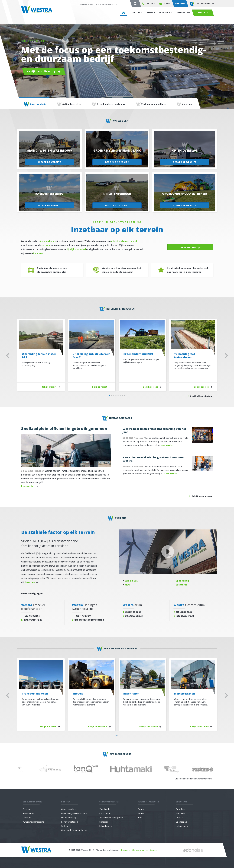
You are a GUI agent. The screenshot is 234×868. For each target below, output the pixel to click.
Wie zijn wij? (132, 581)
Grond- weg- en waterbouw (107, 4)
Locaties (27, 818)
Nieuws (151, 16)
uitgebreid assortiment (124, 241)
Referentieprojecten (148, 802)
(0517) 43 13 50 (81, 616)
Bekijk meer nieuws (202, 496)
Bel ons (148, 4)
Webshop (180, 4)
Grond (141, 813)
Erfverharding (106, 826)
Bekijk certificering (44, 71)
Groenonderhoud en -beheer (75, 830)
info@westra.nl (31, 620)
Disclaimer (126, 850)
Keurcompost (106, 813)
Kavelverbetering (70, 822)
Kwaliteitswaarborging (34, 822)
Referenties (183, 16)
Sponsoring (182, 581)
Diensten (165, 16)
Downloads (181, 809)
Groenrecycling (87, 4)
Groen (141, 809)
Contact (203, 16)
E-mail (165, 4)
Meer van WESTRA (202, 4)
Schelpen (104, 822)
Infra (140, 818)
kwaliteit (38, 253)
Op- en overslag (69, 818)
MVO (127, 585)
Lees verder (28, 486)
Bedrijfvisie (28, 813)
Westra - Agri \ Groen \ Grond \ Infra (42, 14)
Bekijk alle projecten (201, 396)
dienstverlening (47, 241)
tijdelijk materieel (76, 249)
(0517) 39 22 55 (31, 616)
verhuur (46, 245)
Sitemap (153, 850)
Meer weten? (190, 248)
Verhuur (65, 826)
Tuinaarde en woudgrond (111, 818)
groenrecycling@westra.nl (89, 620)
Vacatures (181, 585)
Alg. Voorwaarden (140, 850)
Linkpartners (182, 826)
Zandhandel (105, 809)
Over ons (135, 16)
